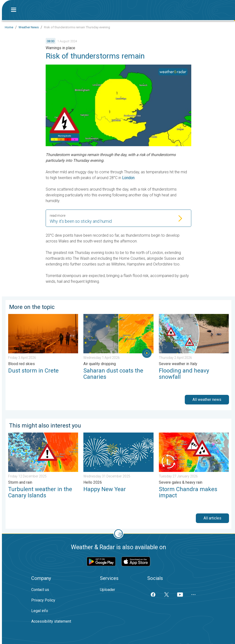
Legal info (40, 611)
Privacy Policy (43, 600)
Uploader (108, 590)
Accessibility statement (51, 621)
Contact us (40, 590)
